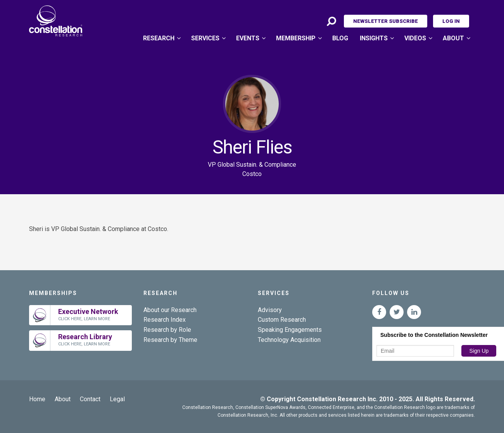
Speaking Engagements (290, 330)
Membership (296, 38)
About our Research (170, 310)
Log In (451, 21)
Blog (340, 38)
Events (248, 38)
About (453, 38)
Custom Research (282, 320)
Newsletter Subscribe (386, 21)
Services (205, 38)
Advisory (270, 310)
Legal (117, 399)
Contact (90, 399)
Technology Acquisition (289, 340)
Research (159, 38)
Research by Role (167, 330)
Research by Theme (170, 340)
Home (37, 399)
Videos (415, 38)
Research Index (165, 320)
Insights (374, 38)
